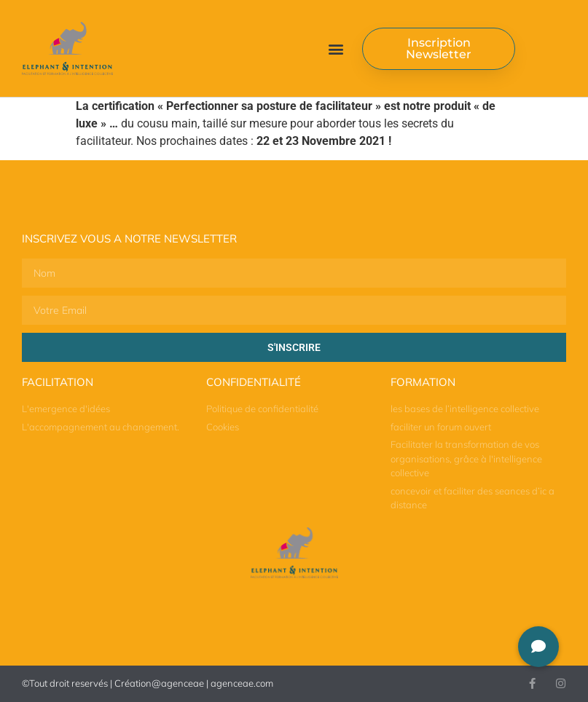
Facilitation (58, 382)
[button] (336, 48)
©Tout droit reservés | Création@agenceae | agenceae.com (148, 683)
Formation (423, 382)
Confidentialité (254, 382)
